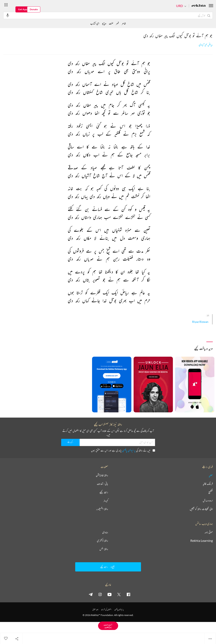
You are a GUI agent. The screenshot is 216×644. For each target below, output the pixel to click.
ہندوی (105, 532)
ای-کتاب (95, 23)
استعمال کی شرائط (106, 609)
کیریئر (106, 501)
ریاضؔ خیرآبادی (206, 45)
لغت (111, 23)
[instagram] (100, 594)
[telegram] (91, 594)
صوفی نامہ (209, 532)
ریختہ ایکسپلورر (102, 509)
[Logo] (199, 6)
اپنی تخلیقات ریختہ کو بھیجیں (201, 509)
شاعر (124, 23)
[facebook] (128, 594)
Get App (23, 9)
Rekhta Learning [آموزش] (202, 541)
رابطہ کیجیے (104, 492)
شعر (117, 23)
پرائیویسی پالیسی (129, 450)
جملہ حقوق (95, 609)
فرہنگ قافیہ (208, 484)
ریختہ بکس (104, 549)
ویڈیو (104, 23)
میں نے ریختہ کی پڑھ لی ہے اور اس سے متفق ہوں (123, 450)
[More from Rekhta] (6, 5)
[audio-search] (8, 15)
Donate (34, 9)
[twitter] (119, 594)
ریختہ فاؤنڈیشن (102, 475)
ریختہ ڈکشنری (102, 541)
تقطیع (211, 492)
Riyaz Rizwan (200, 322)
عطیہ (211, 475)
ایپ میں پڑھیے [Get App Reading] (108, 626)
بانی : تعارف (102, 484)
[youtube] (110, 594)
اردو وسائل (208, 501)
